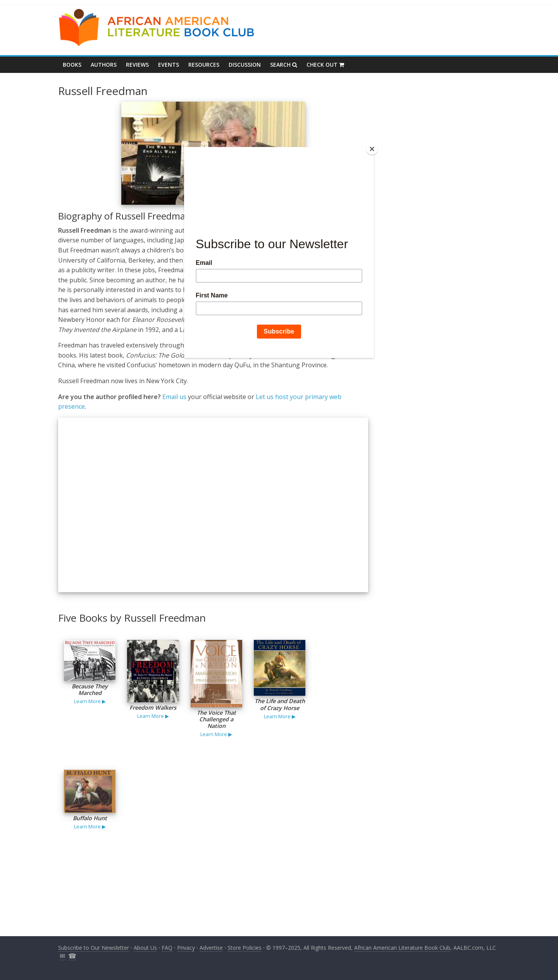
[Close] (372, 149)
